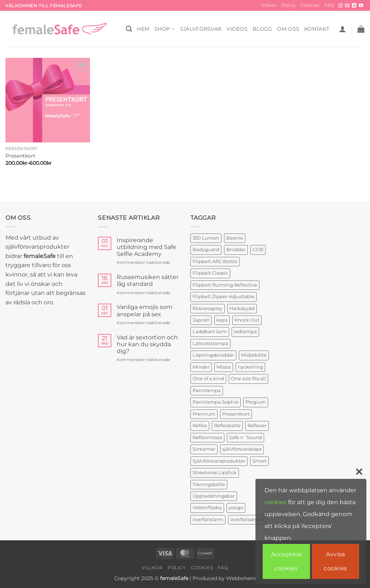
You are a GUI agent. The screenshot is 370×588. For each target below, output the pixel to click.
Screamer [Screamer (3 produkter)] (204, 449)
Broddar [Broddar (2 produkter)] (236, 250)
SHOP (165, 29)
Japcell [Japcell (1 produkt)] (201, 320)
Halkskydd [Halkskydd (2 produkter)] (242, 308)
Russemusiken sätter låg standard (148, 280)
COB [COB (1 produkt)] (258, 250)
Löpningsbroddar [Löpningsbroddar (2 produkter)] (213, 355)
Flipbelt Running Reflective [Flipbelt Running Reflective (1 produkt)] (225, 285)
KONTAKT (317, 29)
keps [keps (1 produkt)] (222, 320)
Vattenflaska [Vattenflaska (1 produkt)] (207, 508)
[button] (343, 29)
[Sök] (129, 29)
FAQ (329, 5)
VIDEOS (237, 29)
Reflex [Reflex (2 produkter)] (200, 426)
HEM (143, 29)
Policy (289, 5)
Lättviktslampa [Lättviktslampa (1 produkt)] (210, 344)
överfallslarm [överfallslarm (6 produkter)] (208, 520)
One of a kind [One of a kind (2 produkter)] (208, 379)
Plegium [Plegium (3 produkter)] (256, 402)
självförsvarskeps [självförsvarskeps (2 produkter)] (242, 449)
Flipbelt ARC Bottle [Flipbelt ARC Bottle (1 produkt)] (215, 261)
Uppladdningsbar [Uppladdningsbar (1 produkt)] (214, 496)
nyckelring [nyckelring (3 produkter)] (250, 367)
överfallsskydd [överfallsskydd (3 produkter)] (247, 520)
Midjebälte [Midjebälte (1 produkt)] (254, 355)
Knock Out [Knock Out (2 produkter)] (247, 320)
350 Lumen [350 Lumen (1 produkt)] (206, 238)
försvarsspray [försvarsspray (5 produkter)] (208, 308)
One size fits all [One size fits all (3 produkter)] (248, 379)
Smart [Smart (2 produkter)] (259, 461)
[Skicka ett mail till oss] (347, 6)
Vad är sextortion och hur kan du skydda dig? (147, 344)
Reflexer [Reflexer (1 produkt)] (257, 426)
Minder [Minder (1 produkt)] (201, 367)
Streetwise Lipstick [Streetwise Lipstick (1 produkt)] (215, 473)
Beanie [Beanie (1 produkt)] (235, 238)
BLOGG (262, 29)
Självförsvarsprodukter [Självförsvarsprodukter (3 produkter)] (219, 461)
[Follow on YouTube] (361, 6)
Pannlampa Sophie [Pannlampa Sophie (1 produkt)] (216, 402)
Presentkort (20, 156)
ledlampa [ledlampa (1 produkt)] (245, 332)
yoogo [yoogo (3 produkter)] (236, 508)
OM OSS (288, 29)
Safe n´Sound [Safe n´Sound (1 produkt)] (246, 437)
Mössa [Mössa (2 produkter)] (224, 367)
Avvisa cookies (335, 561)
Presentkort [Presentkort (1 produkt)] (236, 414)
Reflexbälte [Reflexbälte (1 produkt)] (227, 426)
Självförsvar (201, 29)
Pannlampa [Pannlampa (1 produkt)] (207, 390)
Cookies (310, 5)
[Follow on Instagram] (340, 6)
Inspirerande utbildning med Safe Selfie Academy (147, 247)
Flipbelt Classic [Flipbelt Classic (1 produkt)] (210, 273)
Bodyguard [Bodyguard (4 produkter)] (206, 250)
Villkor (269, 5)
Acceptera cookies (286, 561)
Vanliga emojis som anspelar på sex (145, 310)
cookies (276, 502)
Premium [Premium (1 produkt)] (204, 414)
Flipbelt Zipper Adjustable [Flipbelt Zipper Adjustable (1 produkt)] (223, 297)
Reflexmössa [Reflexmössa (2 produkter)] (207, 437)
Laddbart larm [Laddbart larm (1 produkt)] (210, 332)
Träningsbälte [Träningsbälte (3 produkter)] (209, 484)
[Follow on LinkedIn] (354, 6)
